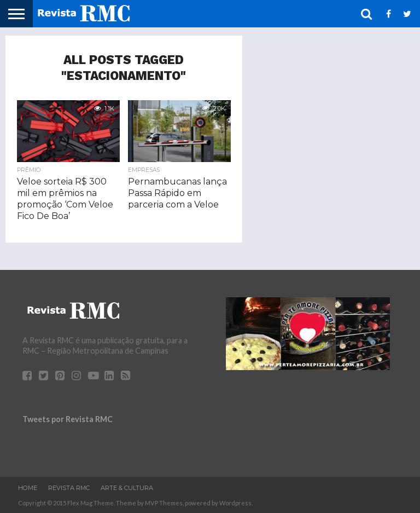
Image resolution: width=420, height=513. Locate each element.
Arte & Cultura (127, 488)
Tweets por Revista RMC (68, 419)
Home (28, 488)
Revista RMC (69, 488)
